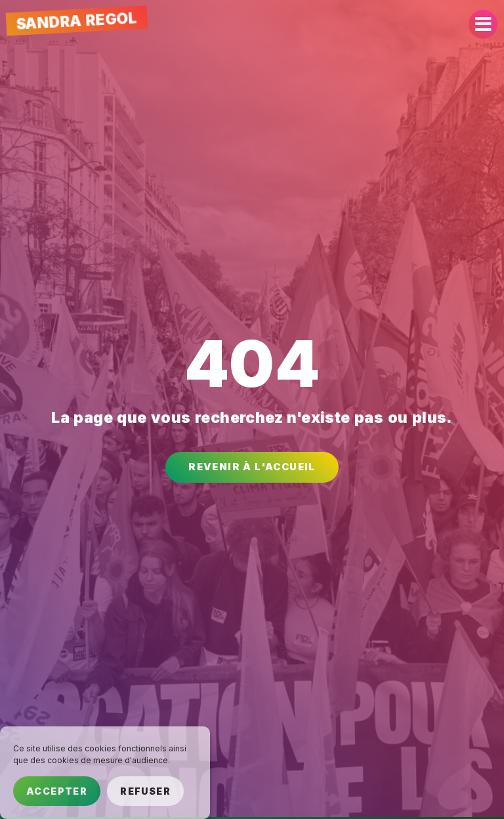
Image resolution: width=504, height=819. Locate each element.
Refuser (145, 791)
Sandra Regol (77, 21)
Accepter (57, 791)
